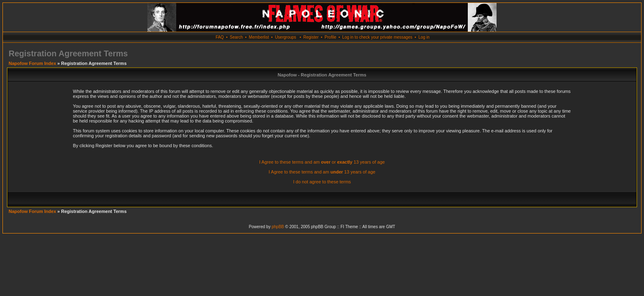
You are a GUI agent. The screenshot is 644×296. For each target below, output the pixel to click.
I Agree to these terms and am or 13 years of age (322, 162)
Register (311, 37)
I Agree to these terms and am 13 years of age (322, 172)
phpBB (278, 227)
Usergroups (285, 37)
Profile (330, 37)
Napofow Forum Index (32, 63)
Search (237, 37)
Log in (424, 37)
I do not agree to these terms (322, 182)
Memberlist (259, 37)
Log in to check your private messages (377, 37)
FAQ (220, 37)
